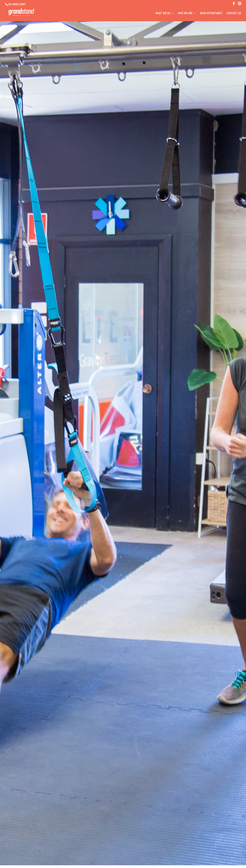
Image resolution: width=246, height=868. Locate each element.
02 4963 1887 (17, 4)
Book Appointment (211, 13)
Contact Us (234, 13)
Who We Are (185, 13)
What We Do (163, 13)
